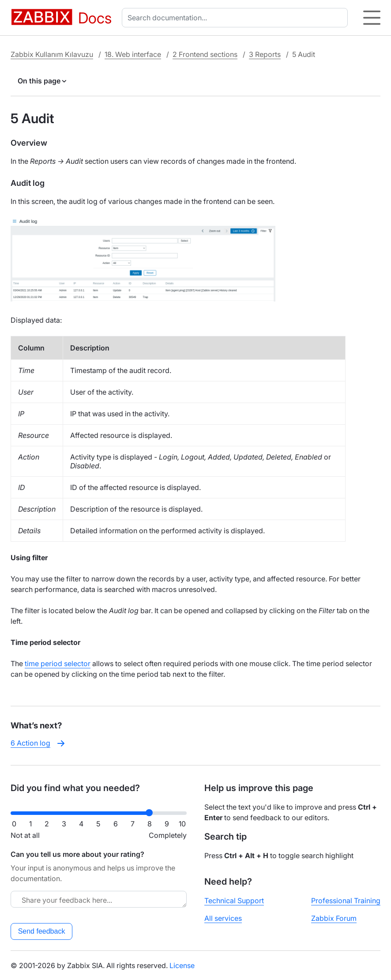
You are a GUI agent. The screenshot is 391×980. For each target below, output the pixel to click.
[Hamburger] (372, 18)
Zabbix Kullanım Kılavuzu (52, 54)
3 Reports (265, 54)
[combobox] (237, 18)
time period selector (58, 663)
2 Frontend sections (205, 54)
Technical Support (234, 901)
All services (223, 918)
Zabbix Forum (334, 918)
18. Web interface (133, 54)
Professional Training (346, 901)
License (182, 965)
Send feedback (42, 931)
